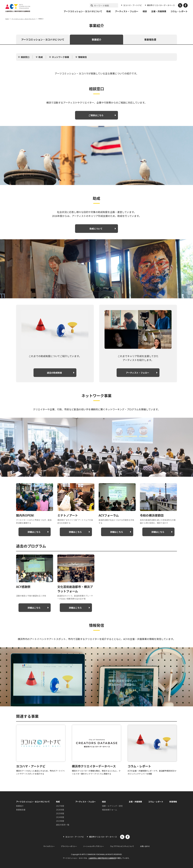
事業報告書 (150, 39)
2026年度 (60, 810)
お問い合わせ (145, 846)
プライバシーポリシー (69, 846)
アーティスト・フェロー (127, 11)
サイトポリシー (49, 846)
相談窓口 (25, 57)
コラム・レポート (179, 11)
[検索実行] (92, 5)
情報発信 (82, 57)
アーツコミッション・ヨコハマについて (83, 11)
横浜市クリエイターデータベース (161, 5)
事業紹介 (96, 39)
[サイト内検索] (106, 5)
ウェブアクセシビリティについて (122, 846)
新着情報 (173, 802)
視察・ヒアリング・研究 (112, 806)
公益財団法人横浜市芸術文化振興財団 (102, 858)
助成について (96, 229)
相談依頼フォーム (110, 810)
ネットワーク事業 (60, 57)
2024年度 (60, 817)
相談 (145, 11)
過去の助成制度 (54, 373)
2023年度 (60, 821)
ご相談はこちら (96, 115)
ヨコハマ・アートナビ (132, 5)
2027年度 (60, 806)
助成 (109, 11)
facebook (185, 5)
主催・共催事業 (159, 11)
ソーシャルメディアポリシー (93, 846)
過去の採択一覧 (63, 825)
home (7, 19)
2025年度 (60, 813)
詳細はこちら (34, 532)
